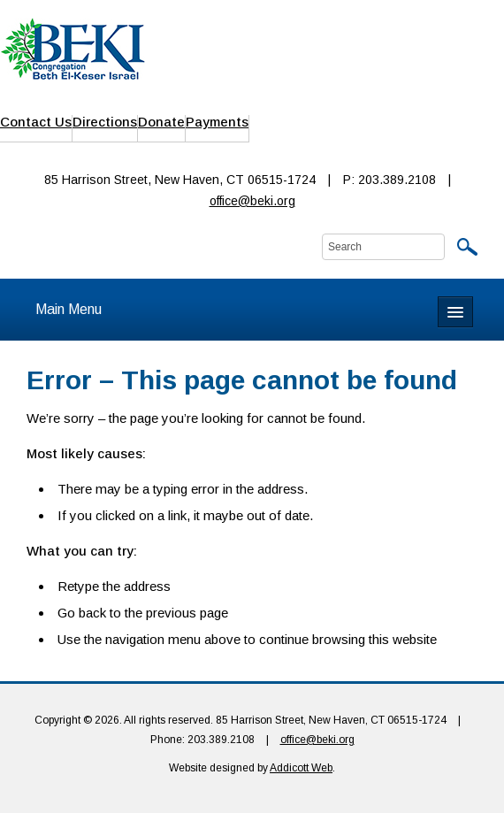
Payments (217, 122)
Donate (161, 122)
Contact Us (36, 122)
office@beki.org (252, 201)
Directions (105, 122)
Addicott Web (301, 768)
